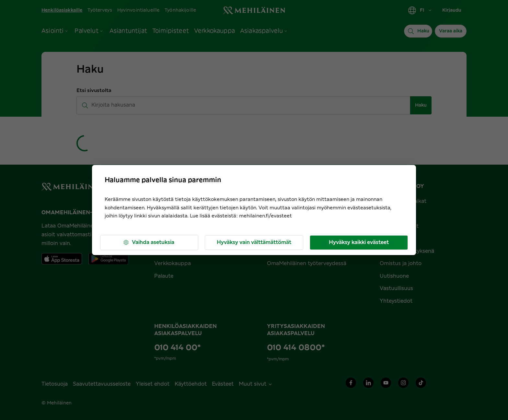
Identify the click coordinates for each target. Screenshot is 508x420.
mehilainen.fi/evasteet (266, 216)
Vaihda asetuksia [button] (149, 243)
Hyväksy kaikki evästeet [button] (359, 242)
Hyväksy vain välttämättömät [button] (254, 242)
